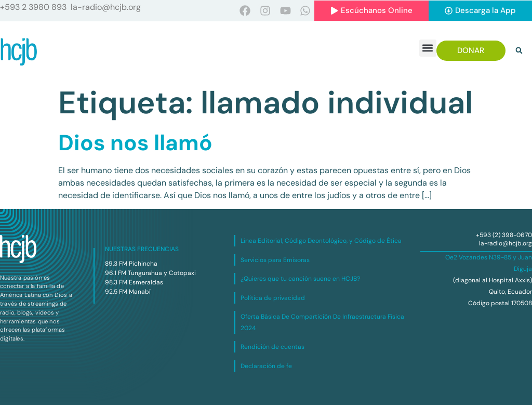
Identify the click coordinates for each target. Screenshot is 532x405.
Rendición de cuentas (272, 347)
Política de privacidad (273, 298)
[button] (428, 48)
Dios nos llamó (135, 143)
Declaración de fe (266, 366)
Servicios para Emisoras (275, 260)
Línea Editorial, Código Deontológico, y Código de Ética (321, 241)
